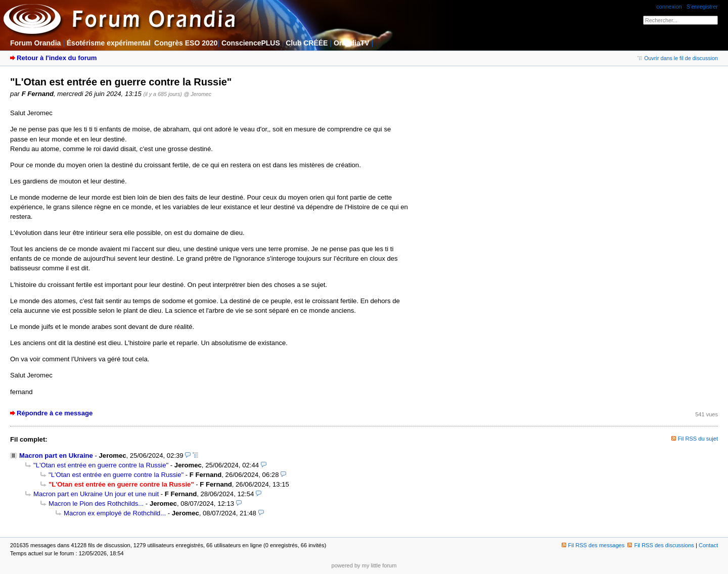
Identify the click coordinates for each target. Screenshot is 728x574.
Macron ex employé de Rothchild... (115, 513)
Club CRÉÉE (307, 43)
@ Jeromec (198, 94)
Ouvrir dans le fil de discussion (678, 58)
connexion (669, 7)
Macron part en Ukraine (56, 456)
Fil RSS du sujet (698, 439)
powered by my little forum (364, 565)
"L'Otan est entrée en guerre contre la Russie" (101, 465)
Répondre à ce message (55, 413)
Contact (708, 545)
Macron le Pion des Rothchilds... (96, 504)
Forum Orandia (35, 43)
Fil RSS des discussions (661, 545)
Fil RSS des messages (593, 545)
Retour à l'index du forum (57, 58)
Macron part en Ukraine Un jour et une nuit (96, 494)
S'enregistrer (702, 7)
